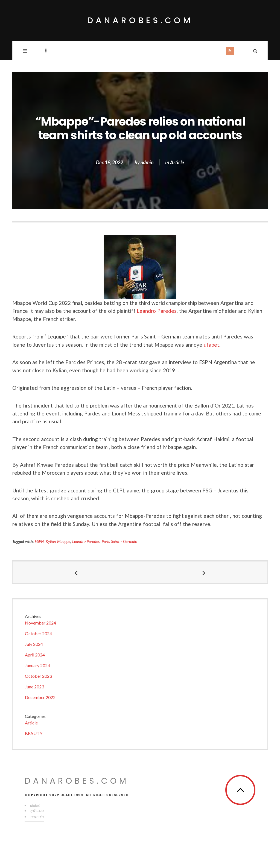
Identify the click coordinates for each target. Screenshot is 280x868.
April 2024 (35, 655)
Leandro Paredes (157, 311)
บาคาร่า (37, 817)
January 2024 (37, 665)
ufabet (212, 345)
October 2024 (38, 633)
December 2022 (40, 697)
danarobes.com (140, 20)
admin (147, 162)
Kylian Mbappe (58, 541)
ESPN (39, 541)
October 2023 (38, 676)
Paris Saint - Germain (119, 541)
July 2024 (34, 644)
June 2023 (34, 687)
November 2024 (40, 623)
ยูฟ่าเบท (37, 811)
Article (177, 162)
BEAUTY (34, 733)
